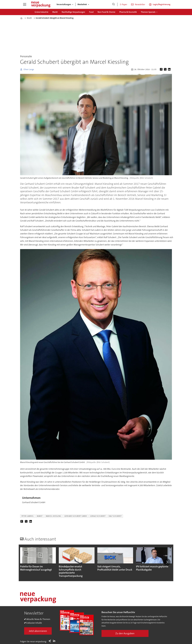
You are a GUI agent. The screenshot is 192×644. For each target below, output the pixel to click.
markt (40, 516)
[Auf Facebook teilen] (162, 69)
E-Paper (124, 4)
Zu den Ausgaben (125, 633)
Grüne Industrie (41, 12)
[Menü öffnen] (25, 4)
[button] (167, 562)
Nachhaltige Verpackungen (73, 12)
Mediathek (82, 4)
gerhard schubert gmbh (76, 516)
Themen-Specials (148, 12)
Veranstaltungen (64, 4)
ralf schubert (115, 516)
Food (91, 12)
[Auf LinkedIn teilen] (170, 69)
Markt (55, 12)
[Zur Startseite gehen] (41, 4)
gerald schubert (98, 516)
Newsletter (140, 4)
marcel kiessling (53, 516)
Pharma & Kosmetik (128, 12)
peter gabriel (28, 516)
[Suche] (114, 4)
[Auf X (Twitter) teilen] (166, 69)
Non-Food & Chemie (106, 12)
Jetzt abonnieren (38, 631)
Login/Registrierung (162, 4)
